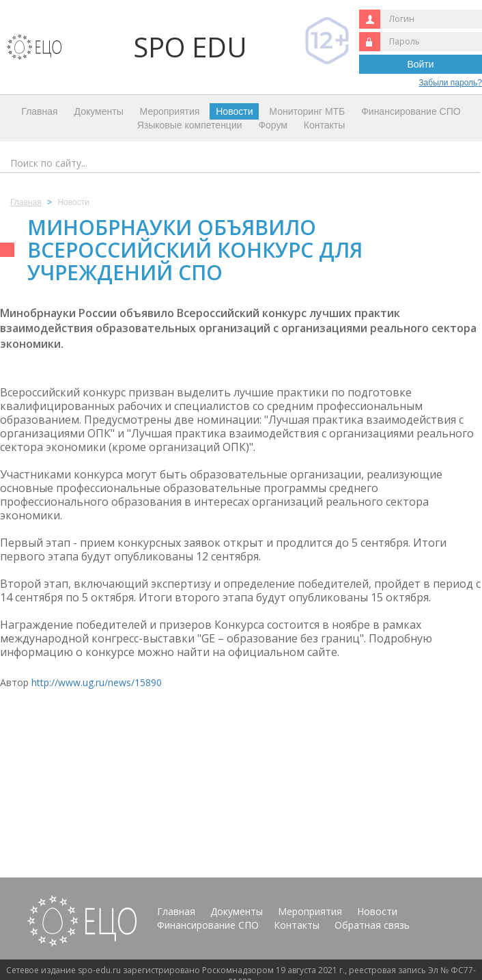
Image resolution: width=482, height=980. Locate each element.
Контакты (324, 125)
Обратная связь (372, 925)
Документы (99, 111)
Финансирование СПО (411, 111)
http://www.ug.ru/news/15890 (97, 682)
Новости (234, 111)
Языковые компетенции (190, 125)
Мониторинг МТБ (307, 111)
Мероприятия (170, 111)
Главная (39, 111)
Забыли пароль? (450, 83)
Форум (273, 125)
